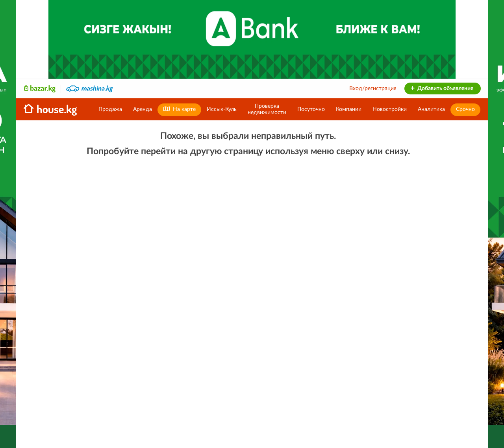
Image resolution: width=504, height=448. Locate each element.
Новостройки (390, 109)
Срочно (465, 109)
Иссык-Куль (222, 109)
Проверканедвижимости (267, 109)
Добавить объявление (442, 88)
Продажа (110, 109)
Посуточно (311, 109)
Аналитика (431, 109)
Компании (349, 109)
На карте (179, 109)
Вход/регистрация (373, 88)
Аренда (143, 109)
